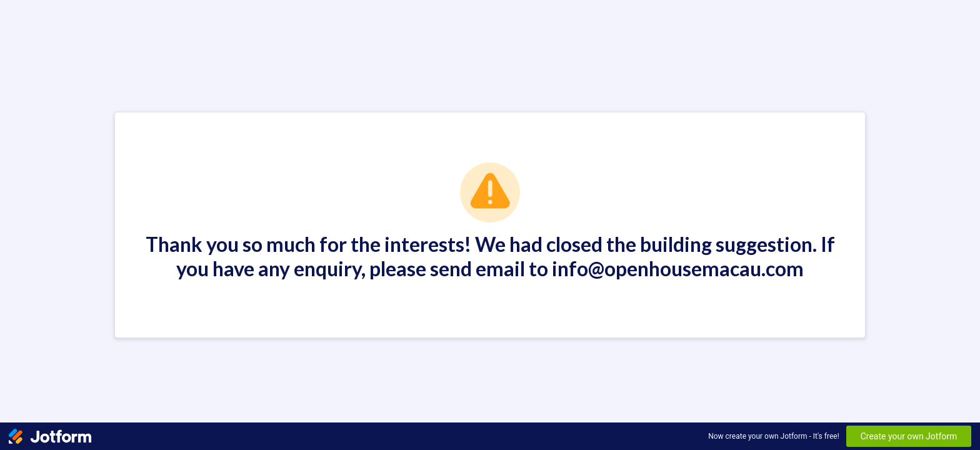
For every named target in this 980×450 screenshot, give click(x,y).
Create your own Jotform (909, 436)
